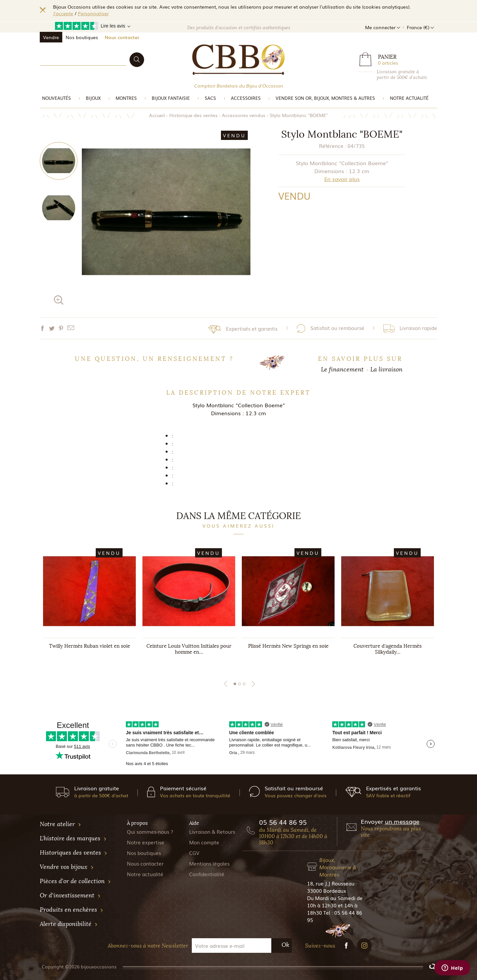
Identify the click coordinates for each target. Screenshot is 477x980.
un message (402, 821)
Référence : (333, 146)
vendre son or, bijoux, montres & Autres (325, 98)
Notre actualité (409, 98)
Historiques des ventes (74, 853)
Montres (126, 98)
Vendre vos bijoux (67, 867)
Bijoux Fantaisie (171, 98)
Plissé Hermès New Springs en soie (288, 646)
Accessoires (246, 98)
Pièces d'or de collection (75, 881)
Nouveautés (56, 98)
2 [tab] (239, 684)
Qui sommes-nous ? (150, 831)
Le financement (342, 369)
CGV (194, 853)
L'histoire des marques (73, 838)
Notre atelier (60, 824)
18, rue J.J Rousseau (331, 883)
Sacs (210, 98)
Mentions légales (209, 863)
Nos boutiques (82, 37)
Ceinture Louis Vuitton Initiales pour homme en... (189, 649)
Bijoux (93, 98)
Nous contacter (122, 37)
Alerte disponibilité (69, 924)
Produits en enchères (72, 910)
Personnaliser (93, 13)
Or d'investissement (70, 895)
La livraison (386, 369)
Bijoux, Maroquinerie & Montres (338, 867)
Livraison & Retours (212, 831)
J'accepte (63, 13)
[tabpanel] (89, 606)
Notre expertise (146, 842)
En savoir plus (342, 179)
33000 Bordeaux (327, 890)
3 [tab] (244, 684)
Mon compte (204, 842)
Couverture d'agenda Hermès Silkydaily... (388, 649)
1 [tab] (235, 684)
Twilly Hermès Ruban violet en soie (90, 646)
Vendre (51, 37)
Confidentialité (207, 874)
